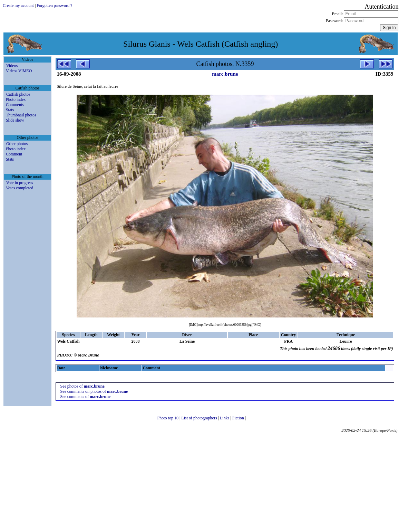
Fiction (239, 418)
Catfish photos (18, 94)
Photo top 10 (168, 418)
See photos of (82, 386)
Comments (15, 105)
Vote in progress (20, 183)
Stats (10, 110)
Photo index (16, 99)
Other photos (17, 144)
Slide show (15, 120)
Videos (12, 66)
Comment (14, 154)
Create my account (18, 6)
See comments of (85, 397)
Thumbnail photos (21, 115)
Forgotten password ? (54, 6)
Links (225, 418)
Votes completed (20, 188)
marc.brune (225, 74)
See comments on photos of (94, 391)
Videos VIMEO (19, 71)
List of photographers (200, 418)
